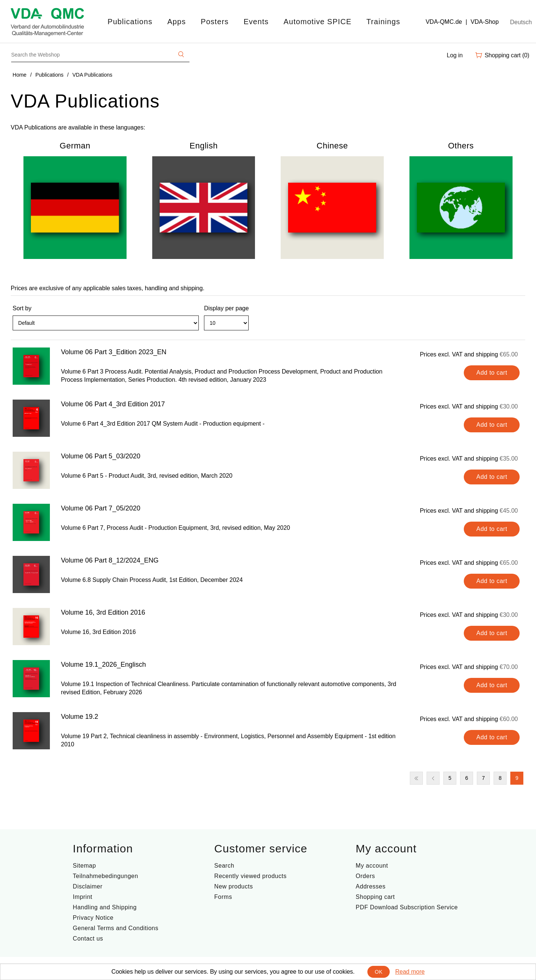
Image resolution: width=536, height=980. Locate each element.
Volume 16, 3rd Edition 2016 (103, 612)
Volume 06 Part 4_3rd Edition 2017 (113, 404)
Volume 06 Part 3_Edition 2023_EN (114, 352)
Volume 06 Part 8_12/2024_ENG (110, 560)
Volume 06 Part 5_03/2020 (101, 456)
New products (234, 886)
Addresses (371, 886)
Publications (130, 22)
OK (379, 972)
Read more (410, 972)
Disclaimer (88, 886)
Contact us (88, 939)
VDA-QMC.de (444, 22)
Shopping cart (375, 897)
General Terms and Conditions (116, 928)
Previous (433, 778)
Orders (366, 876)
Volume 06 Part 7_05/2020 (101, 508)
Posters (215, 22)
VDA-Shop (485, 22)
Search (224, 866)
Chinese (332, 146)
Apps (176, 22)
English (204, 146)
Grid (505, 326)
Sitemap (84, 866)
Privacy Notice (93, 918)
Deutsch (521, 22)
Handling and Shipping (105, 907)
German (75, 146)
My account (372, 866)
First (416, 778)
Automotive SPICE (318, 22)
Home (20, 75)
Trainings (383, 22)
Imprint (83, 897)
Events (256, 22)
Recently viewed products (251, 876)
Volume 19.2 (80, 717)
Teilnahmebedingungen (106, 876)
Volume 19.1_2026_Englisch (103, 664)
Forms (223, 897)
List (519, 326)
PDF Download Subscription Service (407, 907)
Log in (455, 55)
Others (461, 146)
